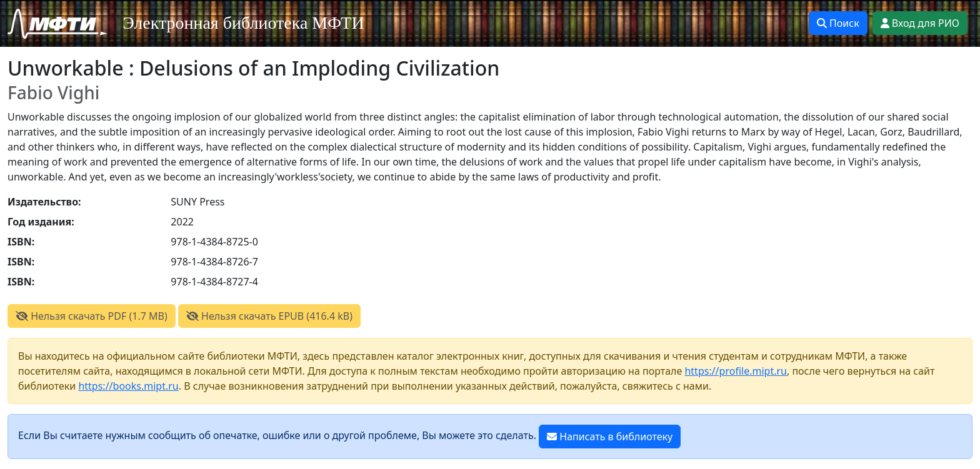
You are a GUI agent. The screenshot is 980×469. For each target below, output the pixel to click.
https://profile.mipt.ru (736, 371)
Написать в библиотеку (610, 437)
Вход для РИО (920, 23)
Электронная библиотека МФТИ (243, 23)
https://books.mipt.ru (128, 386)
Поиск (838, 23)
